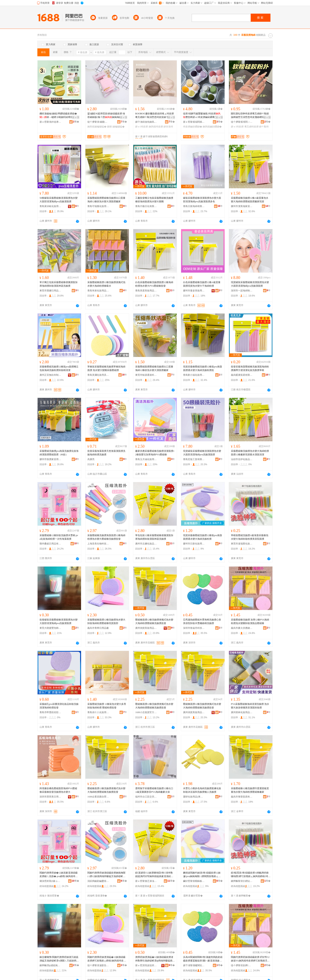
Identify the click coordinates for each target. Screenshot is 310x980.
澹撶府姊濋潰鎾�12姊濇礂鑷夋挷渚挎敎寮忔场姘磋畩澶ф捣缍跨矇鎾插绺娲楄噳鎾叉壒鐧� (154, 959)
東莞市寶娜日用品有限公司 (50, 291)
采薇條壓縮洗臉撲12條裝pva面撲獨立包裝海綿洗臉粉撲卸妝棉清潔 (59, 368)
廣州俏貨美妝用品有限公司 (146, 628)
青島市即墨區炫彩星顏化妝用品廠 (50, 712)
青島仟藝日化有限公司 (146, 206)
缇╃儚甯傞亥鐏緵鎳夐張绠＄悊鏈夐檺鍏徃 (242, 965)
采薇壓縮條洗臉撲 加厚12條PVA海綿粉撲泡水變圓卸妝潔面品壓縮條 (250, 621)
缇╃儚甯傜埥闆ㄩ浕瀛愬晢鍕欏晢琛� (242, 122)
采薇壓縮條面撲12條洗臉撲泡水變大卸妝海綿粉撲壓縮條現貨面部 (106, 621)
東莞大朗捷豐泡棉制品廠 (50, 628)
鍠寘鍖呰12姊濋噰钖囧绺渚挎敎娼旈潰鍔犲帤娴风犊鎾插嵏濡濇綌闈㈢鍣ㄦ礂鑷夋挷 (154, 875)
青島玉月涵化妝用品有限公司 (146, 459)
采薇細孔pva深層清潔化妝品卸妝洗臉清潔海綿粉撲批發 (59, 706)
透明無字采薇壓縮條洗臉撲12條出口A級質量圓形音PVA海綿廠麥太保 (154, 790)
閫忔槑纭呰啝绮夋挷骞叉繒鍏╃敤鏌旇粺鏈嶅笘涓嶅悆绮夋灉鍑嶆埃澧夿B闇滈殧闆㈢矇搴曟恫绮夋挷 (251, 116)
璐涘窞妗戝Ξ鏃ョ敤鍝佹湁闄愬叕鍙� (50, 881)
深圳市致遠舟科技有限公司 (194, 628)
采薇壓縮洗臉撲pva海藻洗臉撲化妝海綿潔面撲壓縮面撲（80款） (59, 453)
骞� (76, 122)
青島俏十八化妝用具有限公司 (98, 712)
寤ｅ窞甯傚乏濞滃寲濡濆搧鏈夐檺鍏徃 (146, 881)
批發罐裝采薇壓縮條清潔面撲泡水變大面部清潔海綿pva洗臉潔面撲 (59, 621)
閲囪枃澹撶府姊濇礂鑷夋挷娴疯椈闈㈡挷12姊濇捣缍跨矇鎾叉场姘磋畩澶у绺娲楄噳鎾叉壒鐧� (106, 875)
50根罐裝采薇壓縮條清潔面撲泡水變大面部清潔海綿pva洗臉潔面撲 (59, 200)
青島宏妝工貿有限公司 (194, 459)
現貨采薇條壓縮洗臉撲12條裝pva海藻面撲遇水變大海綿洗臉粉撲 (203, 537)
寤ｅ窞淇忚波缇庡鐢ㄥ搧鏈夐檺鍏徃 (146, 965)
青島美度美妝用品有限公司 (146, 291)
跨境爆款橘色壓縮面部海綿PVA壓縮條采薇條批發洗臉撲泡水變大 (58, 790)
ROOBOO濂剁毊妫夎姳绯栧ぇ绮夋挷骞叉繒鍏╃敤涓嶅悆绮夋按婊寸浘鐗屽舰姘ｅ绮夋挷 (155, 116)
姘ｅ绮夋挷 (142, 127)
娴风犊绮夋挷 (156, 127)
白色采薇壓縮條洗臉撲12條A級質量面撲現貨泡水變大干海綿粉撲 (202, 284)
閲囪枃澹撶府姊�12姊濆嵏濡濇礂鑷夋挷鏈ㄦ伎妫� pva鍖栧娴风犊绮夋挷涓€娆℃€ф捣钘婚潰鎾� (59, 875)
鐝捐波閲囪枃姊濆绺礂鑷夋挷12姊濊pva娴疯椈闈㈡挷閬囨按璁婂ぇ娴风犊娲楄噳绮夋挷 (202, 875)
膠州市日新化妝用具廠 (194, 544)
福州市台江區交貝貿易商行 (146, 797)
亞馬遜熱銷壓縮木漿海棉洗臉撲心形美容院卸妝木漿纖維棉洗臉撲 (202, 621)
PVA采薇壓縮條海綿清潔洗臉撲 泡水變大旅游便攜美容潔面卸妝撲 (250, 706)
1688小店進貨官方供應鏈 (146, 712)
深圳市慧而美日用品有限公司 (50, 797)
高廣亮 (91, 459)
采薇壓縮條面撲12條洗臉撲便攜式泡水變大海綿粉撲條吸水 (106, 284)
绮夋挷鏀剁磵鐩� (193, 127)
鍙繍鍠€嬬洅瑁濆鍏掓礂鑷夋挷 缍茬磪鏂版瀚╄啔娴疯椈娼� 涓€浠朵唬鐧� (107, 116)
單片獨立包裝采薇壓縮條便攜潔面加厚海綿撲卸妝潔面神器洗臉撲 (59, 284)
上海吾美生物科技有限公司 (98, 544)
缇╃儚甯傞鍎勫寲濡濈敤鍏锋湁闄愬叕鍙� (98, 122)
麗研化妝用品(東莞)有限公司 (194, 797)
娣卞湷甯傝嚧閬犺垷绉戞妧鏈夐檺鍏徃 (194, 965)
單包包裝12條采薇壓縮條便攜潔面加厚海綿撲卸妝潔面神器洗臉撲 (154, 537)
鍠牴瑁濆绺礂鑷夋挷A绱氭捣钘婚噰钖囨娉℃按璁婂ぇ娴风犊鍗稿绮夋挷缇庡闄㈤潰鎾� (251, 875)
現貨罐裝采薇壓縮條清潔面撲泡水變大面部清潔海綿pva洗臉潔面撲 (250, 284)
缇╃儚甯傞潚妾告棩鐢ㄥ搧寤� (98, 965)
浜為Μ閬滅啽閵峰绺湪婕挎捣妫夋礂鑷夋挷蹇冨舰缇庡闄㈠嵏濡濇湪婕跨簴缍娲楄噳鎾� (203, 959)
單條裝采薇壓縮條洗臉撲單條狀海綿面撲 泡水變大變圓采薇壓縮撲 (106, 368)
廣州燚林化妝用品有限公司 (242, 712)
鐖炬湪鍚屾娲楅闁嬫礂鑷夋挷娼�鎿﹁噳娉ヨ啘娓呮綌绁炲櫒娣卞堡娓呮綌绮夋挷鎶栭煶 (59, 116)
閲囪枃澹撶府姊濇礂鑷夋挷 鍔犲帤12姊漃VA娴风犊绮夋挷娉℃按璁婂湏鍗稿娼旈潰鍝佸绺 (250, 959)
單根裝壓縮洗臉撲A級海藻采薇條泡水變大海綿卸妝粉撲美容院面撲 (250, 537)
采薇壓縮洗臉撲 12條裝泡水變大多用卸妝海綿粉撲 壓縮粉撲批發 (107, 706)
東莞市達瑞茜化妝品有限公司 (242, 544)
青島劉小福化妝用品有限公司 (194, 375)
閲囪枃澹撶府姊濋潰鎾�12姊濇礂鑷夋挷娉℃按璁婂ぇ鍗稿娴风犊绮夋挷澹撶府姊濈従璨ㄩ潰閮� (107, 959)
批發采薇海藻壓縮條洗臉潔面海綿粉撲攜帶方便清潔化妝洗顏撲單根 (250, 368)
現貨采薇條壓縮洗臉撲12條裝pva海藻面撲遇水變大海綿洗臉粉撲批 (203, 368)
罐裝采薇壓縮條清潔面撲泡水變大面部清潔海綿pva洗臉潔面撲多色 (202, 200)
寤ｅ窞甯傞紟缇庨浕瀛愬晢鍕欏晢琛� (50, 122)
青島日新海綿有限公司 (194, 206)
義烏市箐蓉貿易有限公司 (242, 797)
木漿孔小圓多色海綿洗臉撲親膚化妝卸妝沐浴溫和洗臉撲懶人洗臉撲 (202, 790)
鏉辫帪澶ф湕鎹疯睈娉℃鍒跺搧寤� (50, 965)
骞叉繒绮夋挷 (251, 127)
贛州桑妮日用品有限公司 (50, 544)
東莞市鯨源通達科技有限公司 (146, 375)
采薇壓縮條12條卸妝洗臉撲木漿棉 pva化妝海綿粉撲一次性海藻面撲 (59, 537)
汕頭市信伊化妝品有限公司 (242, 459)
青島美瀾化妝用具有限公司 (98, 375)
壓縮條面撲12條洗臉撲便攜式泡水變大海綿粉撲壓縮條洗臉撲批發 (154, 621)
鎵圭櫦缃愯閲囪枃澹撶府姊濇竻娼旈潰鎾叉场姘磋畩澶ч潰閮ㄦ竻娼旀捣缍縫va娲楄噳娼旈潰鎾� (59, 959)
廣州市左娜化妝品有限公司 (146, 544)
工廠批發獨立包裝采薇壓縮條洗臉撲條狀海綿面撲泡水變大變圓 (154, 200)
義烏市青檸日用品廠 (98, 628)
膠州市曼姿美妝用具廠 (194, 291)
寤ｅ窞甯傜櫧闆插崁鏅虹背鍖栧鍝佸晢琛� (194, 122)
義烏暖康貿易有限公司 (242, 375)
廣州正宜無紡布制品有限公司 (50, 375)
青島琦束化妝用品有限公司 (98, 291)
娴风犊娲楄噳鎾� (97, 127)
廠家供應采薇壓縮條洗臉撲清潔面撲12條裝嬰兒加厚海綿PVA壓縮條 (155, 453)
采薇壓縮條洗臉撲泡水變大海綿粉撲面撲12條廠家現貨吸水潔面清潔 (250, 453)
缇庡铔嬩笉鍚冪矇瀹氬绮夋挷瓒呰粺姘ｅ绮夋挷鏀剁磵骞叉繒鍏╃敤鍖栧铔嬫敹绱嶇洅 (202, 116)
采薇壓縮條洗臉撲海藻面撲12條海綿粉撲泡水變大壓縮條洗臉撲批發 (106, 537)
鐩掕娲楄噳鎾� (116, 127)
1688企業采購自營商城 (98, 797)
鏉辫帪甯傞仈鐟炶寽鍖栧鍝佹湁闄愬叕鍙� (242, 881)
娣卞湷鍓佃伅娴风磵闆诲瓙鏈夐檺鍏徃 (146, 122)
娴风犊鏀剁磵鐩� (212, 127)
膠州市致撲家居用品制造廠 (50, 459)
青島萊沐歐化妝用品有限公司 (50, 206)
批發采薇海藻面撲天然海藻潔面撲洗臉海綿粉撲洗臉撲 (106, 453)
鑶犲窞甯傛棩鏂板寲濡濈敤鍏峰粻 (194, 881)
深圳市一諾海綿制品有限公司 (242, 291)
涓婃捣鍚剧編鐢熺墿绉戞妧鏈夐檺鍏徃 (98, 881)
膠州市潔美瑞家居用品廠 (242, 206)
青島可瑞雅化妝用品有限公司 (98, 206)
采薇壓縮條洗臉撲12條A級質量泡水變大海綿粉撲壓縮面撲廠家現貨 (250, 200)
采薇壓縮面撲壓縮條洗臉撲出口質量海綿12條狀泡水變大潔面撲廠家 (106, 200)
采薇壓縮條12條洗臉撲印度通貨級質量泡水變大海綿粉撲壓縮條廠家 (250, 790)
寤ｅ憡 (76, 117)
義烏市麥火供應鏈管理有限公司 (242, 628)
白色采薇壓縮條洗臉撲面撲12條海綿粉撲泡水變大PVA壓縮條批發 (154, 284)
